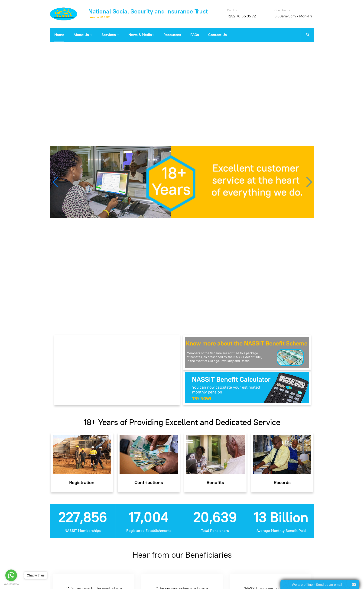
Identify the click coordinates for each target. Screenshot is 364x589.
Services (110, 35)
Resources (172, 35)
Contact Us (218, 35)
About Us (83, 35)
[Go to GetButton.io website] (11, 584)
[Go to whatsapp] (11, 575)
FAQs (195, 35)
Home (59, 35)
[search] (307, 35)
